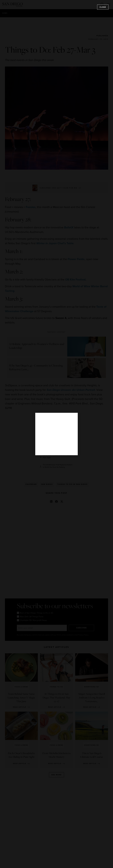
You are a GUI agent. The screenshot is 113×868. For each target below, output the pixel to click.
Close (103, 7)
